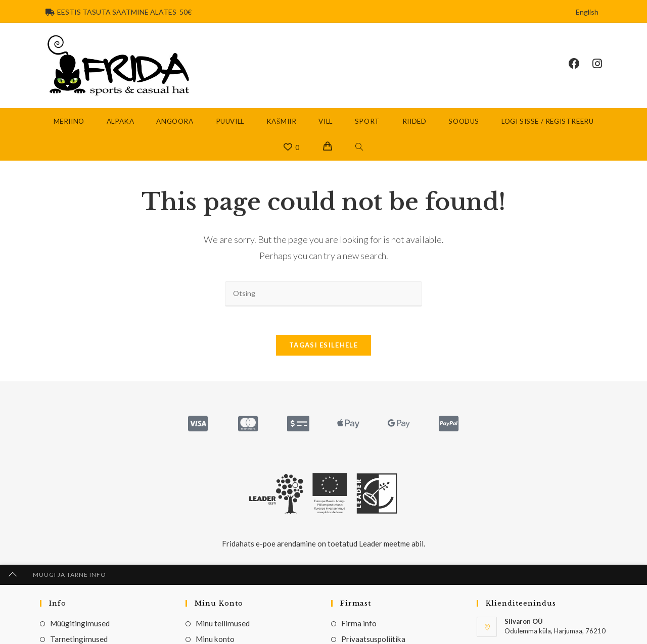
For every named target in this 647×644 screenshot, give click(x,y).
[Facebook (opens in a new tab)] (581, 64)
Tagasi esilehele (323, 349)
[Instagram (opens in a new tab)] (604, 64)
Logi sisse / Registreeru (547, 123)
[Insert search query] (323, 295)
